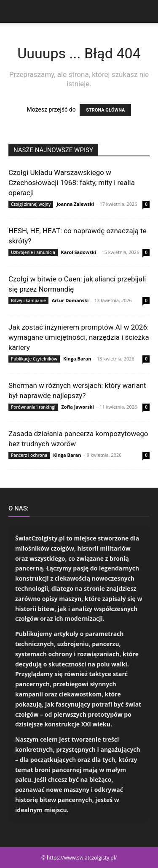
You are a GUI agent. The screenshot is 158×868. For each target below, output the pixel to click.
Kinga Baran (77, 359)
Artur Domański (70, 300)
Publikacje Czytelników (34, 359)
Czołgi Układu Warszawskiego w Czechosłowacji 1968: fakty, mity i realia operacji (72, 183)
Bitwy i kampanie (28, 300)
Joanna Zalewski (75, 204)
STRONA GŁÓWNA (105, 110)
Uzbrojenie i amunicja (33, 252)
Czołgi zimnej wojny (31, 204)
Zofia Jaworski (77, 407)
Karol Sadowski (79, 252)
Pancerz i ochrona (29, 455)
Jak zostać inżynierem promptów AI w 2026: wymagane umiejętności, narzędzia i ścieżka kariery (79, 337)
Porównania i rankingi (33, 407)
